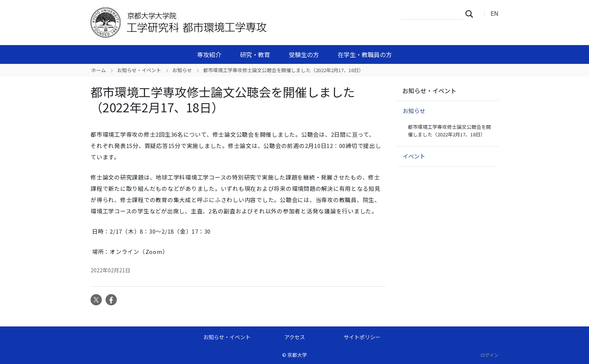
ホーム (99, 70)
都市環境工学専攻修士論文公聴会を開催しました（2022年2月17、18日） (449, 131)
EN (495, 13)
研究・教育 (255, 54)
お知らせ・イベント (139, 70)
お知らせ (182, 70)
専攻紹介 (209, 54)
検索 (471, 14)
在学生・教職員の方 (365, 54)
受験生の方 (304, 54)
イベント (414, 156)
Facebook (111, 300)
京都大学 (297, 355)
